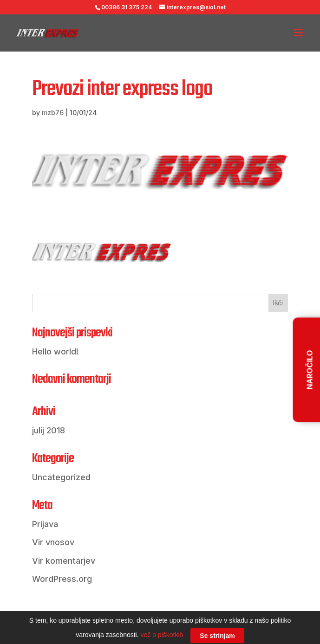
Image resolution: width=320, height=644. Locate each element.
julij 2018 (49, 430)
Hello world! (55, 351)
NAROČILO (309, 370)
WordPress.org (62, 579)
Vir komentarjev (64, 561)
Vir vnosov (53, 542)
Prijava (45, 524)
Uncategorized (61, 477)
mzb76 (53, 113)
